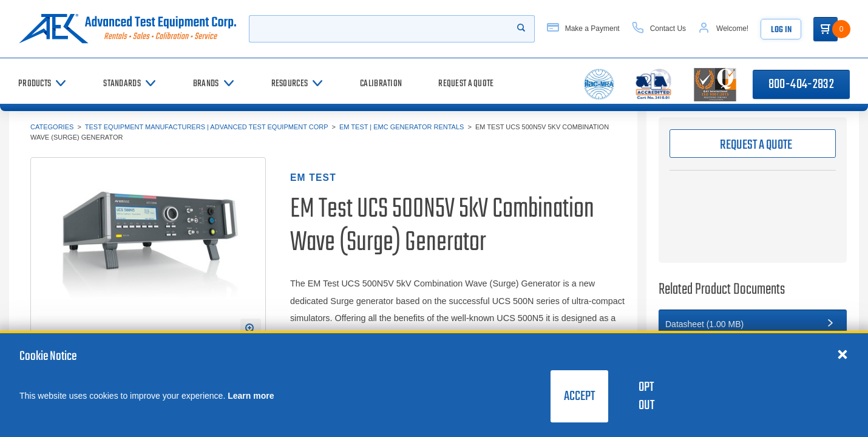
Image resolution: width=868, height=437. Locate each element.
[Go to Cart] (826, 29)
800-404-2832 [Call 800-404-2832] (801, 84)
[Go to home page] (127, 29)
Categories (52, 127)
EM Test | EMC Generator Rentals (402, 127)
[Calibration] (381, 84)
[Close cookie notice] (843, 354)
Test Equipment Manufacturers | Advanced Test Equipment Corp (207, 127)
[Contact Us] (659, 29)
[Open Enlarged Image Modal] (251, 329)
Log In (781, 30)
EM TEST (313, 178)
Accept (579, 396)
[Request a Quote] (466, 84)
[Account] (723, 29)
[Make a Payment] (583, 29)
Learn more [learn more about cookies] (251, 396)
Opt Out (646, 396)
